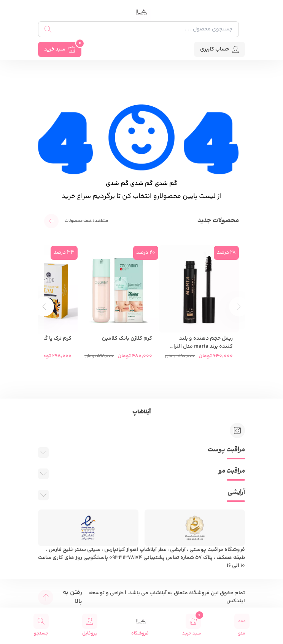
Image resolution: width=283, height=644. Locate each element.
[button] (44, 307)
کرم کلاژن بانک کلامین (127, 339)
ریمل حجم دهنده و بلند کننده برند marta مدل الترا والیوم (203, 343)
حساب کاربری (219, 49)
